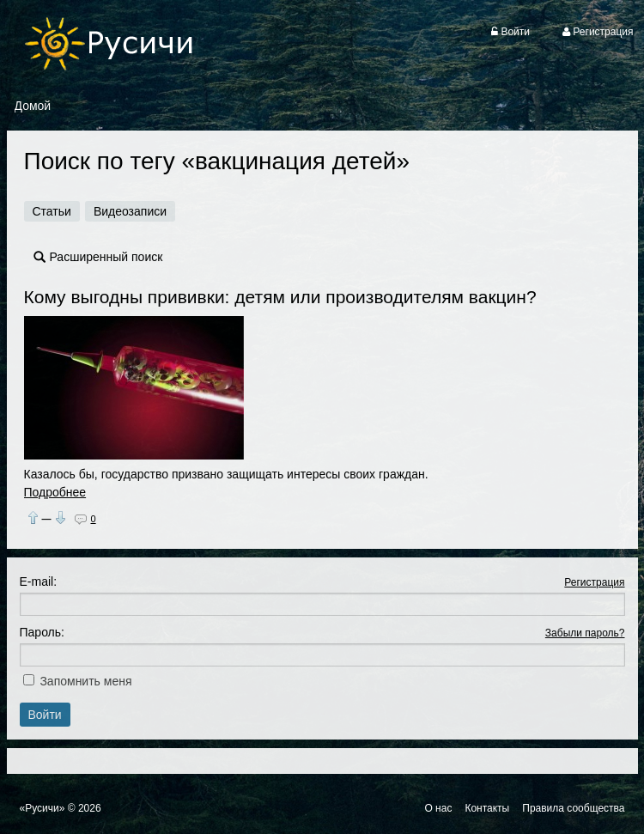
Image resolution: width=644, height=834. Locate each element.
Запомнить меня (85, 681)
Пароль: (42, 632)
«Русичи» (43, 808)
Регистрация (594, 582)
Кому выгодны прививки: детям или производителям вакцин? (280, 297)
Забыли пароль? (585, 633)
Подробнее (55, 492)
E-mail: (39, 581)
